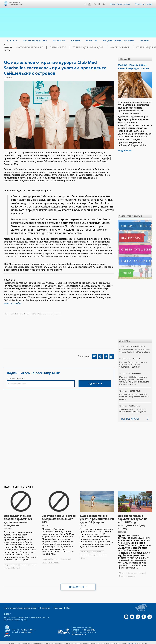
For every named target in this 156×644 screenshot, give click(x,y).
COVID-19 (36, 313)
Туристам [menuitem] (92, 41)
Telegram (104, 4)
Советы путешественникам (133, 248)
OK (100, 4)
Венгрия (8, 566)
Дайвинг (84, 550)
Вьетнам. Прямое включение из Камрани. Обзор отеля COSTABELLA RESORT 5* (134, 363)
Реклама (53, 606)
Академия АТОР (114, 47)
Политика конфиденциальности (18, 606)
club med (26, 313)
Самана (103, 553)
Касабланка (66, 558)
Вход (113, 4)
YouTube (90, 4)
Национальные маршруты (133, 260)
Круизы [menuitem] (76, 41)
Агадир (55, 558)
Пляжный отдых (97, 550)
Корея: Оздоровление (139, 47)
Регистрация (125, 4)
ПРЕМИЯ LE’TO (62, 47)
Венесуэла (132, 571)
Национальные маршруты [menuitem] (119, 41)
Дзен (86, 4)
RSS (62, 606)
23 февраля (54, 561)
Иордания (131, 574)
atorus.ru (132, 642)
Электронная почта (15, 378)
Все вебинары (129, 417)
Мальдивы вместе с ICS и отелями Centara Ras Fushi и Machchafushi (135, 349)
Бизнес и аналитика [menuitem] (35, 41)
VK (95, 4)
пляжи (58, 313)
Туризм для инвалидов (88, 47)
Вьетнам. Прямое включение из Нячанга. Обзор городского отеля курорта (134, 395)
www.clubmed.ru (12, 303)
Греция (17, 566)
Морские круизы (11, 563)
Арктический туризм (39, 47)
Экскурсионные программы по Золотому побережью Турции (133, 409)
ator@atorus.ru (25, 630)
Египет (25, 566)
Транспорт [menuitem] (59, 41)
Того (7, 313)
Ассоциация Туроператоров (15, 3)
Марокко (46, 558)
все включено (47, 313)
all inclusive (15, 313)
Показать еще (78, 585)
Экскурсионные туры (89, 553)
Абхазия (24, 563)
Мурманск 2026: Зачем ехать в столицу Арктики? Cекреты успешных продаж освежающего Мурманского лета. (134, 379)
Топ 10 (123, 271)
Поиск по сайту (144, 4)
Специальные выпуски (131, 224)
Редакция (41, 606)
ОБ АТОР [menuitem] (145, 41)
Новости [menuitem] (12, 41)
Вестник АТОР (127, 236)
